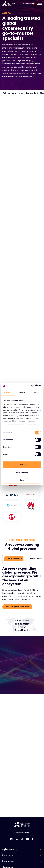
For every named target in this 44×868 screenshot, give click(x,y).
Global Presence (14, 559)
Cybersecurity (10, 849)
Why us (7, 93)
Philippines (29, 3)
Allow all (22, 465)
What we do (18, 93)
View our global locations (17, 607)
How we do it (32, 93)
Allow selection (22, 472)
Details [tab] (22, 392)
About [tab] (36, 392)
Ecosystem (8, 855)
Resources (8, 861)
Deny (22, 480)
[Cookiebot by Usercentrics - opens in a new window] (31, 386)
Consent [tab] (8, 392)
